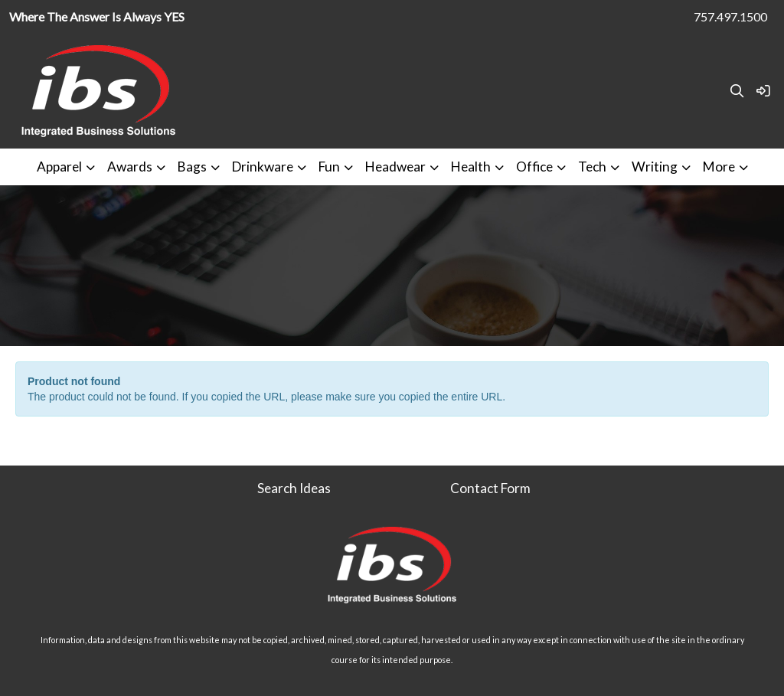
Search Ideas (294, 488)
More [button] (719, 167)
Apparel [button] (59, 167)
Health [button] (471, 167)
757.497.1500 (730, 16)
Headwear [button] (395, 167)
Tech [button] (592, 167)
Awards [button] (130, 167)
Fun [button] (329, 167)
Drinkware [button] (263, 167)
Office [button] (534, 167)
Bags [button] (192, 167)
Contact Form (490, 488)
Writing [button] (655, 167)
